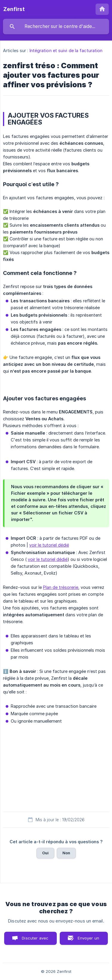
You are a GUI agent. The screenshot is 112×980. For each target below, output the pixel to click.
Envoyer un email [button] (88, 940)
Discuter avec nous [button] (35, 940)
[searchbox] (56, 27)
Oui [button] (45, 853)
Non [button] (66, 853)
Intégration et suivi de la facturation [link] (66, 50)
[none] (14, 9)
